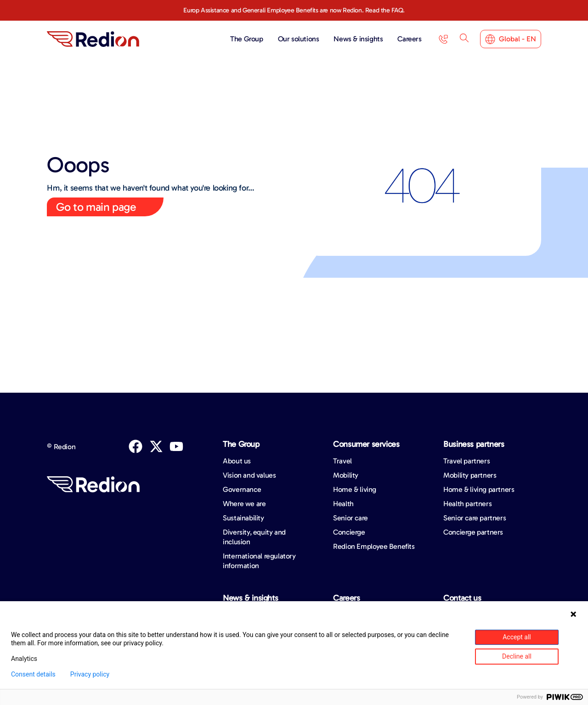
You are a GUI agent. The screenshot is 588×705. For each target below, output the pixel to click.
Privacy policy (90, 674)
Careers (409, 39)
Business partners (474, 444)
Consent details (33, 674)
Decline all (517, 656)
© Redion (61, 447)
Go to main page (96, 207)
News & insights (360, 39)
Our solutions (301, 39)
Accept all (517, 637)
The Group (249, 39)
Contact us (462, 598)
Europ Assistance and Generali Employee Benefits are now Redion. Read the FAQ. (294, 10)
